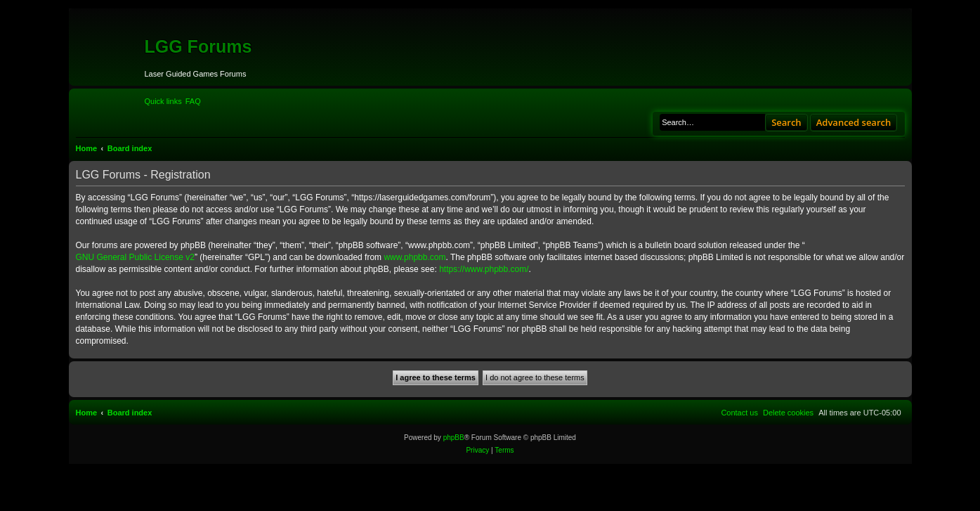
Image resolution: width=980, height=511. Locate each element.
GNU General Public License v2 (135, 257)
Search (786, 122)
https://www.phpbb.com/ (484, 269)
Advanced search (854, 122)
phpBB (454, 438)
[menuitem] (193, 101)
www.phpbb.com (414, 257)
